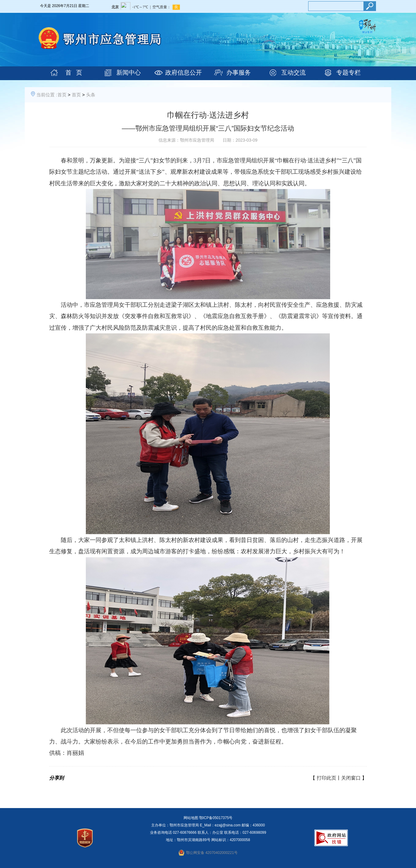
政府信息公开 (184, 72)
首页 (62, 95)
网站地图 (191, 818)
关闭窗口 (351, 778)
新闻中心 (129, 72)
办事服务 (239, 72)
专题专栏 (348, 72)
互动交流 (294, 72)
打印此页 (327, 778)
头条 (91, 95)
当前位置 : (47, 95)
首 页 (74, 72)
